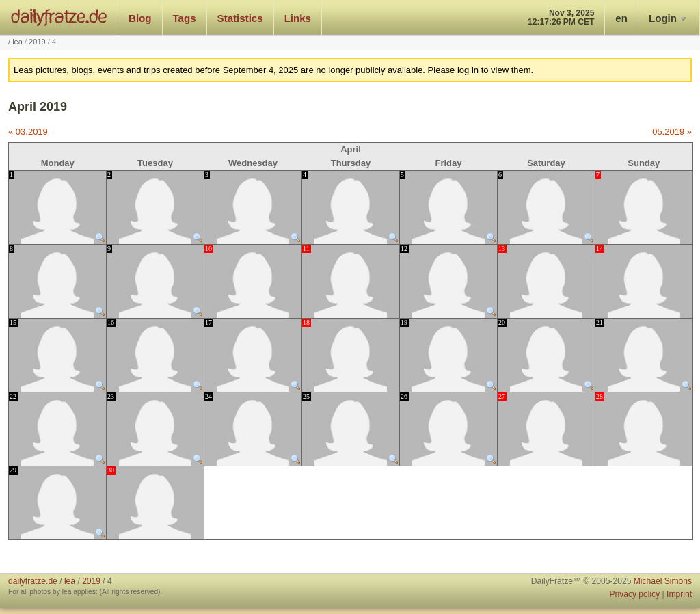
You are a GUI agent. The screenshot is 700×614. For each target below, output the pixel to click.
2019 (37, 42)
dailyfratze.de (59, 17)
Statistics (240, 18)
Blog (140, 18)
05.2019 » (672, 132)
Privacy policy (634, 594)
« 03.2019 (28, 132)
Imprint (679, 594)
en (621, 18)
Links (298, 18)
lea (17, 42)
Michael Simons (663, 581)
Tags (185, 18)
